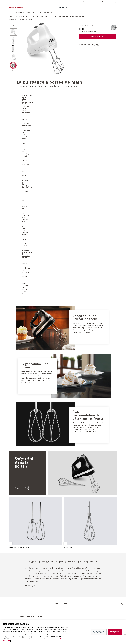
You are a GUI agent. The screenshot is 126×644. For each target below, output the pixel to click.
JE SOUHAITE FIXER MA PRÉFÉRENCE (99, 633)
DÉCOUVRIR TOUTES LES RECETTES (28, 585)
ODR (11, 613)
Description (13, 20)
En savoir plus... (31, 420)
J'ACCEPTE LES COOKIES (115, 633)
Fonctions (21, 20)
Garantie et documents (44, 607)
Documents (29, 20)
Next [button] (13, 71)
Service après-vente (43, 610)
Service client (87, 2)
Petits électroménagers (16, 621)
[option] (13, 32)
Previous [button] (13, 26)
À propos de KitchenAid (103, 2)
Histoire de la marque (16, 607)
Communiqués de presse (16, 610)
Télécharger (19, 534)
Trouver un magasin (43, 604)
